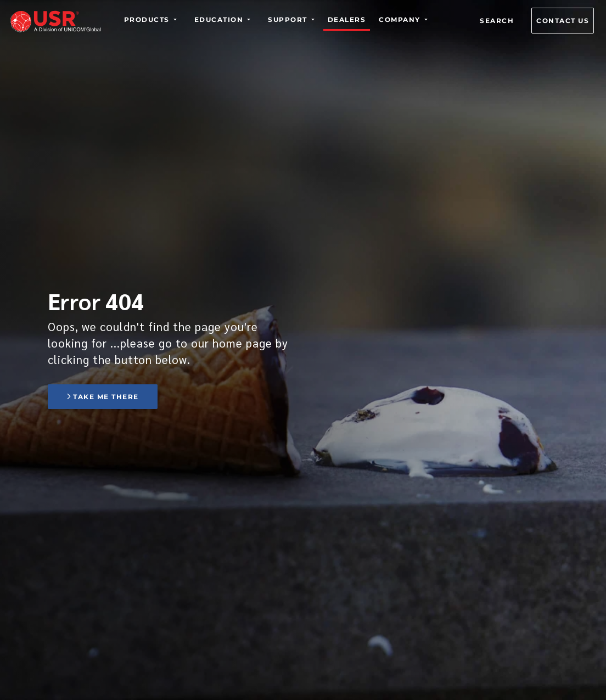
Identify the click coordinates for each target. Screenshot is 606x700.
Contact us (563, 21)
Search (497, 21)
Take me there (103, 397)
